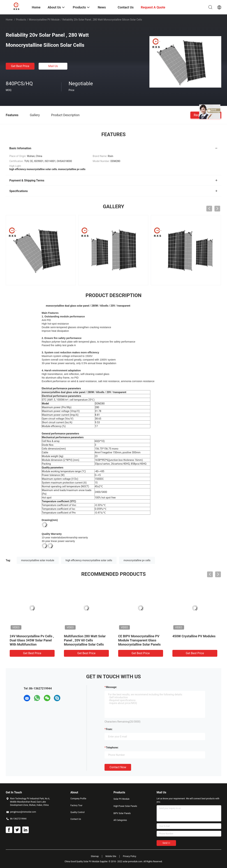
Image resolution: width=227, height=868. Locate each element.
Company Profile (78, 799)
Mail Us (53, 66)
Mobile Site (111, 856)
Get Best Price (20, 66)
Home (9, 20)
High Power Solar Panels (125, 806)
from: (109, 729)
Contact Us (76, 819)
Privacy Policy (129, 856)
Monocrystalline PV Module (44, 20)
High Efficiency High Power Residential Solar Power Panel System (32, 640)
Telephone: (112, 748)
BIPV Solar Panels (122, 813)
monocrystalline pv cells (137, 560)
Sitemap (95, 856)
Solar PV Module (121, 799)
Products (21, 20)
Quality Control (77, 812)
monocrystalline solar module (38, 560)
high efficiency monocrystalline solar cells (89, 560)
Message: (111, 687)
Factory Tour (76, 805)
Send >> (166, 843)
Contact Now (118, 767)
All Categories (120, 820)
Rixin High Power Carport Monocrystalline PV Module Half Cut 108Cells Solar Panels (86, 640)
